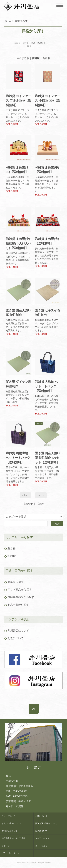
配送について (41, 831)
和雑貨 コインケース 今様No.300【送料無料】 (48, 101)
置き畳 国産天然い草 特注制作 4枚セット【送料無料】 (48, 458)
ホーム (8, 21)
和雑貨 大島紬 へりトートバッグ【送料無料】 (46, 386)
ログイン (6, 846)
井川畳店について (10, 831)
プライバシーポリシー (12, 853)
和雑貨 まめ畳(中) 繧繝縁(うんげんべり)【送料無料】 (19, 243)
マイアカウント (42, 838)
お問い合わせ (41, 816)
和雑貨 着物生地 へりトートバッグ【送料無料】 (18, 458)
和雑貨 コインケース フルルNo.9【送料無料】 (18, 101)
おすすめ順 (23, 58)
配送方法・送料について (46, 823)
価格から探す (21, 21)
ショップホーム (9, 816)
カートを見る (41, 846)
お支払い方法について (12, 823)
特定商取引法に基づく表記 (14, 838)
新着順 (46, 58)
